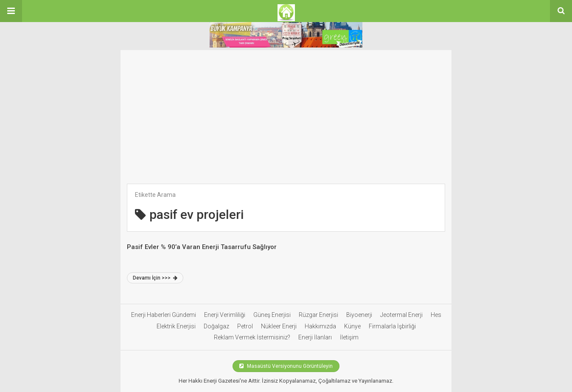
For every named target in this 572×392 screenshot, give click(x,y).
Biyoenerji (359, 315)
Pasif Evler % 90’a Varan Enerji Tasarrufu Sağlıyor (202, 247)
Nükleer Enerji (279, 326)
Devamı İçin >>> (155, 278)
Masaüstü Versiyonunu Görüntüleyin (286, 366)
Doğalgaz (216, 326)
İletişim (349, 337)
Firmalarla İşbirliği (392, 326)
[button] (11, 11)
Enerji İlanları (315, 337)
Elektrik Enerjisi (176, 326)
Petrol (245, 326)
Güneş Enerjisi (272, 315)
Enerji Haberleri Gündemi (164, 315)
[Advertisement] (286, 120)
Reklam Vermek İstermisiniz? (252, 337)
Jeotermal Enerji (401, 315)
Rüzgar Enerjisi (318, 315)
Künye (352, 326)
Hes (436, 315)
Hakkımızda (320, 326)
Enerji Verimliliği (225, 315)
